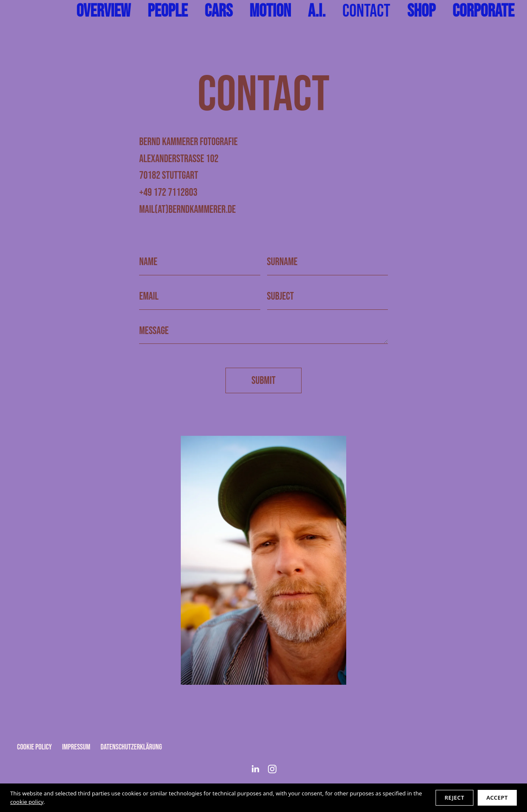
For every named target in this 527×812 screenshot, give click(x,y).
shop (421, 11)
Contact (366, 11)
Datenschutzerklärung (131, 747)
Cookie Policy (34, 747)
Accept (497, 798)
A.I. (317, 11)
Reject (454, 798)
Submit (263, 381)
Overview (103, 11)
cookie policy (27, 802)
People (168, 11)
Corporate (483, 11)
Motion (270, 11)
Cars (218, 11)
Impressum (76, 747)
